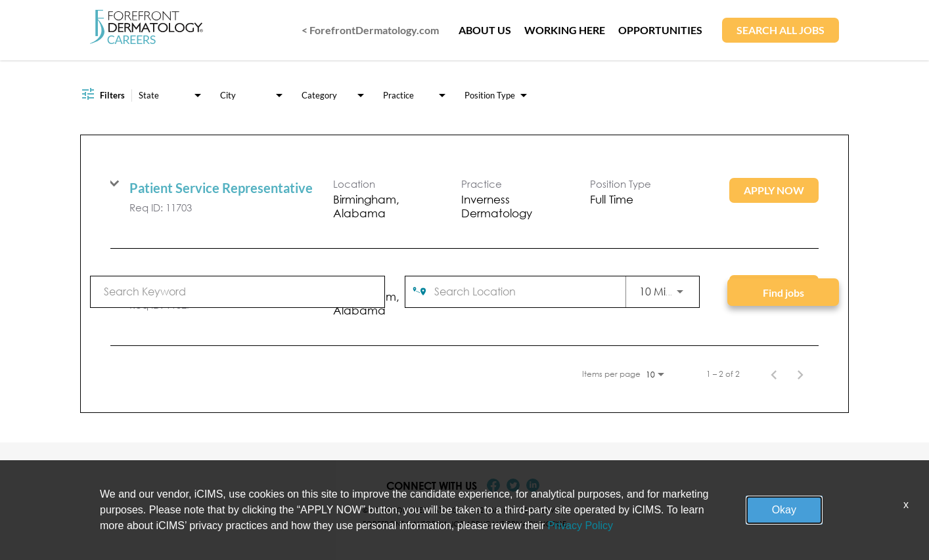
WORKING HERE (565, 30)
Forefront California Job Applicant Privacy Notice (464, 524)
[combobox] (238, 291)
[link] (464, 200)
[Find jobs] (783, 292)
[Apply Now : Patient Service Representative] (774, 190)
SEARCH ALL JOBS (781, 30)
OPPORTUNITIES (660, 30)
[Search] (783, 292)
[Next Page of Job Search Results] (800, 374)
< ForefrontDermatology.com (370, 30)
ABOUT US (485, 30)
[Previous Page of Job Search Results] (774, 374)
